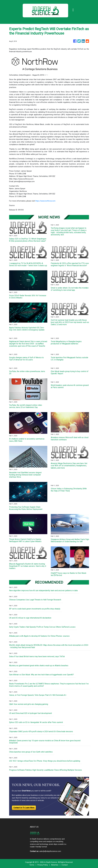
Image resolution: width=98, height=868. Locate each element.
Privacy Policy (43, 865)
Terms (32, 865)
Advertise (55, 865)
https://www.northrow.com (45, 201)
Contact (65, 865)
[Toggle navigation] (73, 10)
